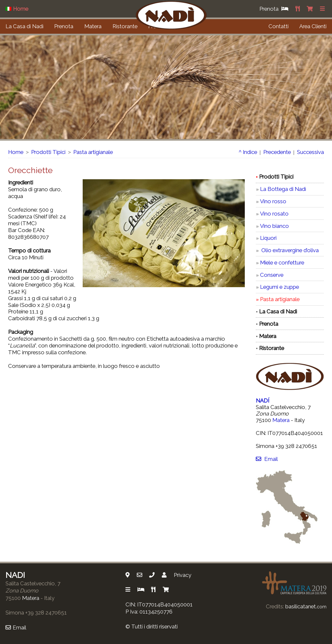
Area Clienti (313, 26)
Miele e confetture (282, 263)
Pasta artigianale (93, 152)
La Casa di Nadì (24, 26)
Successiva (310, 152)
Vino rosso (273, 201)
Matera (93, 26)
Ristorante (125, 26)
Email (267, 459)
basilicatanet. (306, 606)
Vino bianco (274, 226)
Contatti (279, 26)
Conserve (272, 275)
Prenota (64, 26)
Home (16, 152)
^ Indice (248, 152)
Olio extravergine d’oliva (289, 250)
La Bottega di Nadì (283, 189)
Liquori (268, 238)
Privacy (183, 575)
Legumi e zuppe (279, 287)
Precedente (277, 152)
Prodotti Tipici (48, 152)
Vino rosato (274, 214)
